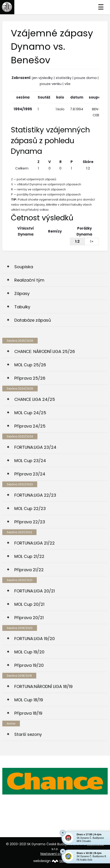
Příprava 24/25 (30, 426)
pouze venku (51, 84)
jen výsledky (43, 78)
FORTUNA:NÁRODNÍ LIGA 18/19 (43, 686)
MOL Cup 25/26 (30, 365)
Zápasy (22, 293)
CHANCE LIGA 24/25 (35, 399)
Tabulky (22, 307)
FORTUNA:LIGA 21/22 (35, 543)
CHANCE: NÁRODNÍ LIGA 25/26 (45, 351)
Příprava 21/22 (29, 570)
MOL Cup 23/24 (30, 461)
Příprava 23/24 (30, 474)
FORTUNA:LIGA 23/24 (35, 447)
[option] (55, 781)
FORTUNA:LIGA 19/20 (35, 639)
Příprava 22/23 (30, 522)
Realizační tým (29, 280)
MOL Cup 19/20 (29, 652)
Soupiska (24, 267)
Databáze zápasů (33, 320)
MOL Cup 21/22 (29, 556)
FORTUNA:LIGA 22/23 (35, 495)
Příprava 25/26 (30, 378)
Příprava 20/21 (29, 618)
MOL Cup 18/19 (29, 700)
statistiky (64, 78)
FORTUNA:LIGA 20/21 (35, 591)
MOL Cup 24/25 (30, 413)
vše (67, 84)
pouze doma (86, 78)
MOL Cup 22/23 (30, 508)
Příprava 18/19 (28, 713)
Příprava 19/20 (29, 665)
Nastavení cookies (55, 854)
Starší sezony (28, 734)
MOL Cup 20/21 (29, 604)
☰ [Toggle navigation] (101, 7)
